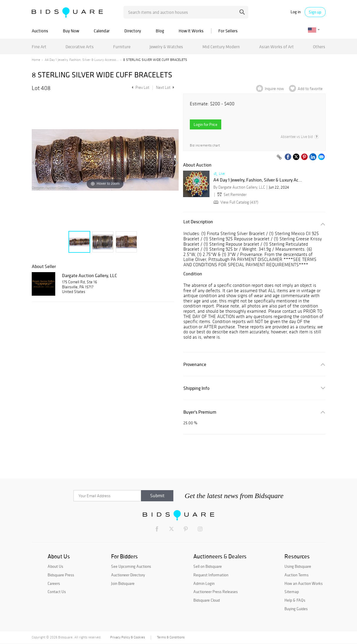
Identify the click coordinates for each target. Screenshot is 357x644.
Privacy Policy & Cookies (128, 637)
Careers (54, 583)
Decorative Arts (80, 47)
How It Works (191, 31)
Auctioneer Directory (128, 575)
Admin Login (204, 583)
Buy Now (71, 31)
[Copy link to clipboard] (279, 157)
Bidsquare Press (61, 575)
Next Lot (165, 88)
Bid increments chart (205, 145)
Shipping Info (196, 388)
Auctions (40, 31)
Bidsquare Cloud (207, 600)
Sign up (315, 12)
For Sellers (228, 31)
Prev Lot (140, 88)
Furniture (122, 47)
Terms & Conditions (171, 637)
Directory (133, 31)
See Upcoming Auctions (131, 566)
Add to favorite (310, 89)
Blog (160, 31)
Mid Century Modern (221, 47)
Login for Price (206, 124)
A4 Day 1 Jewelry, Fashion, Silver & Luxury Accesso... (82, 60)
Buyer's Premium (200, 412)
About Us (55, 566)
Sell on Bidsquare (208, 566)
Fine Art (39, 47)
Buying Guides (296, 609)
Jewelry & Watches (166, 47)
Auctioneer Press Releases (216, 592)
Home (36, 60)
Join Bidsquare (123, 583)
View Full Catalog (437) (235, 202)
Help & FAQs (295, 600)
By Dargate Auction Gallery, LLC (239, 187)
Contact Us (57, 592)
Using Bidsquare (298, 566)
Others (319, 47)
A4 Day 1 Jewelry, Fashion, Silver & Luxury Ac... (258, 180)
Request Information (211, 575)
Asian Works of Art (276, 47)
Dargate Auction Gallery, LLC (89, 275)
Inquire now (274, 89)
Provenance (195, 364)
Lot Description (198, 222)
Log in (296, 12)
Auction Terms (296, 575)
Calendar (102, 31)
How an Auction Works (304, 583)
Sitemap (292, 592)
